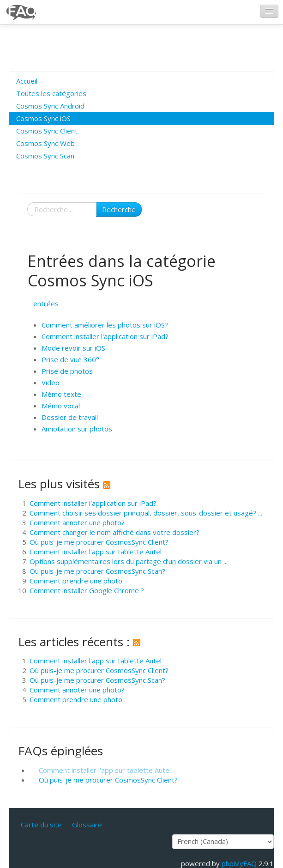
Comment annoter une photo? (77, 522)
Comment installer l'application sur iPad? (105, 336)
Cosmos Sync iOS (43, 118)
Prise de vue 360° (70, 359)
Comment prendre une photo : (78, 581)
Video (51, 382)
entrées (46, 303)
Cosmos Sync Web (45, 143)
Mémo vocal (61, 406)
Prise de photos (67, 371)
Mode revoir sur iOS (73, 348)
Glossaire (87, 825)
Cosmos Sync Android (50, 106)
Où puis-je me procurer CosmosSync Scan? (97, 571)
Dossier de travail (70, 417)
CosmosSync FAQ (22, 12)
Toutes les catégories (51, 93)
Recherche (119, 209)
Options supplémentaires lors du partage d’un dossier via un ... (129, 561)
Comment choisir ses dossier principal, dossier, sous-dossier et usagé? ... (146, 513)
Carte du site (41, 825)
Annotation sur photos (77, 429)
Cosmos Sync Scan (45, 156)
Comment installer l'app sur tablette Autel (96, 552)
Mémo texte (61, 394)
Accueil (27, 81)
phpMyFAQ (239, 863)
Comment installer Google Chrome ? (87, 590)
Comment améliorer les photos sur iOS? (105, 325)
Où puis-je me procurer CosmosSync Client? (99, 542)
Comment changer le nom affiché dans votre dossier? (114, 532)
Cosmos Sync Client (47, 131)
